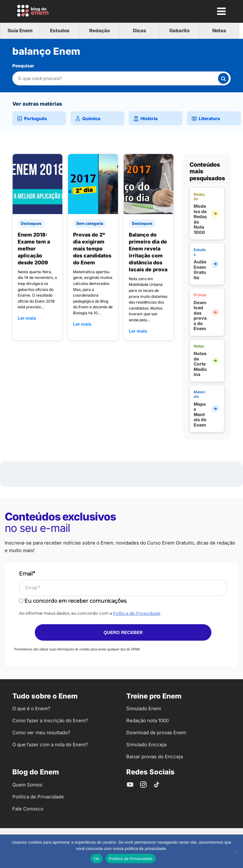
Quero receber (123, 632)
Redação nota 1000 (147, 720)
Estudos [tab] (60, 31)
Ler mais (27, 318)
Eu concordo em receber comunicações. (73, 601)
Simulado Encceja (146, 745)
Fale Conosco (28, 809)
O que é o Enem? (31, 708)
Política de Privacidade (137, 613)
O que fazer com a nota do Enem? (50, 745)
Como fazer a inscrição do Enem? (50, 720)
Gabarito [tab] (179, 31)
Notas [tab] (219, 31)
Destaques (31, 223)
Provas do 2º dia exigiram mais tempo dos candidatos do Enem (92, 249)
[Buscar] (223, 78)
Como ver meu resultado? (41, 733)
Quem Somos (27, 785)
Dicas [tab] (140, 31)
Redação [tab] (100, 31)
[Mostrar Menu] (221, 11)
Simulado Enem (144, 708)
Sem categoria (90, 223)
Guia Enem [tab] (20, 31)
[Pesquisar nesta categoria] (118, 78)
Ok (96, 859)
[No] (235, 851)
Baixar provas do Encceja (155, 757)
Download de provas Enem (156, 733)
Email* (27, 574)
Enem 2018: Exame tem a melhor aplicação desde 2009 (34, 249)
